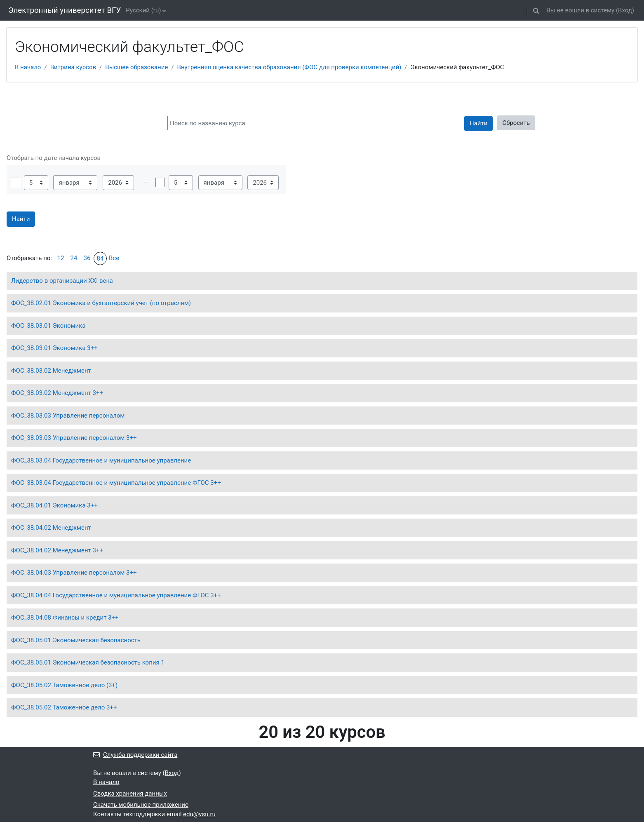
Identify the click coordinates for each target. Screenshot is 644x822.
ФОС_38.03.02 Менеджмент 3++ (57, 393)
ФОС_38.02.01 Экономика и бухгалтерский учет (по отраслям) (101, 303)
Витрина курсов (73, 67)
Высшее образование (136, 67)
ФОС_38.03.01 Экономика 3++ (54, 348)
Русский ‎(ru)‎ (143, 10)
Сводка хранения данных (130, 794)
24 (74, 258)
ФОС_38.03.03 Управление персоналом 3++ (74, 438)
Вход (625, 10)
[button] (536, 10)
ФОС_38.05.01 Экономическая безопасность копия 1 (88, 662)
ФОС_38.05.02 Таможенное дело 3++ (64, 707)
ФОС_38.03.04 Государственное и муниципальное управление (101, 460)
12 (61, 258)
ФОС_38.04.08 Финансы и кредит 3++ (65, 618)
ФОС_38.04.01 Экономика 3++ (54, 505)
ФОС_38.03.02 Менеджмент (51, 371)
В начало (28, 67)
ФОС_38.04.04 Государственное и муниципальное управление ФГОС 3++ (116, 595)
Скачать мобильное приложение (141, 805)
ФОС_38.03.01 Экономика (48, 326)
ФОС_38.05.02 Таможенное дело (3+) (64, 685)
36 (87, 258)
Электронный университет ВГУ (65, 10)
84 (100, 258)
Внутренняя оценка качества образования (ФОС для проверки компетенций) (289, 67)
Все (114, 258)
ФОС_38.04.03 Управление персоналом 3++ (74, 573)
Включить (15, 182)
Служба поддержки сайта (135, 755)
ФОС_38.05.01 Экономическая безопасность (76, 640)
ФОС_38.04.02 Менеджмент (51, 528)
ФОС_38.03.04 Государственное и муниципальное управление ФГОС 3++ (116, 483)
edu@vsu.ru (199, 814)
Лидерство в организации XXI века (62, 281)
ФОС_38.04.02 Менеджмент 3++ (57, 550)
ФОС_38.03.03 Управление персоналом (68, 416)
